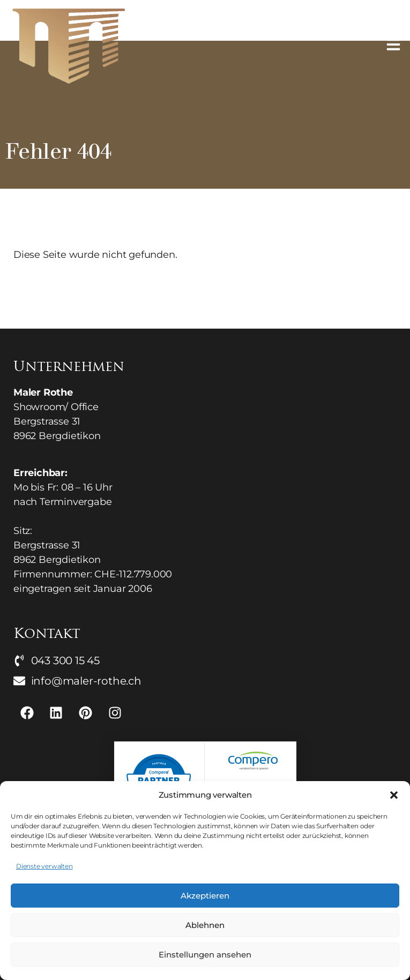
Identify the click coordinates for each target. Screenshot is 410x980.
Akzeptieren (205, 896)
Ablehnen (205, 925)
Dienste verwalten (44, 866)
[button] (394, 795)
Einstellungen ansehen (205, 955)
